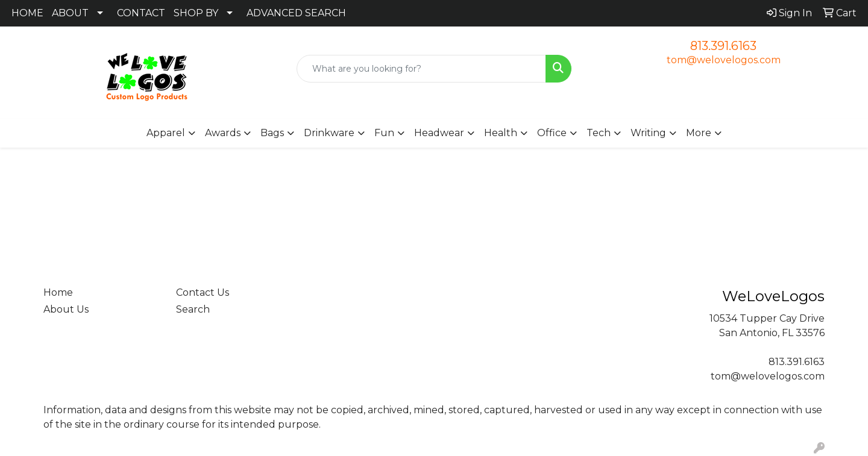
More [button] (699, 133)
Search (193, 309)
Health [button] (501, 133)
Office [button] (552, 133)
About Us (66, 309)
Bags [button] (272, 133)
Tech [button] (599, 133)
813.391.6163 (723, 46)
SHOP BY (196, 13)
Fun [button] (384, 133)
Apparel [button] (166, 133)
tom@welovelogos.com (724, 60)
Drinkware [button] (329, 133)
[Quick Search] (421, 69)
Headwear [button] (439, 133)
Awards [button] (223, 133)
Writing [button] (648, 133)
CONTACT (141, 13)
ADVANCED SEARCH (296, 13)
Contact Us (203, 292)
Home (58, 292)
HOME (27, 13)
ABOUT (70, 13)
